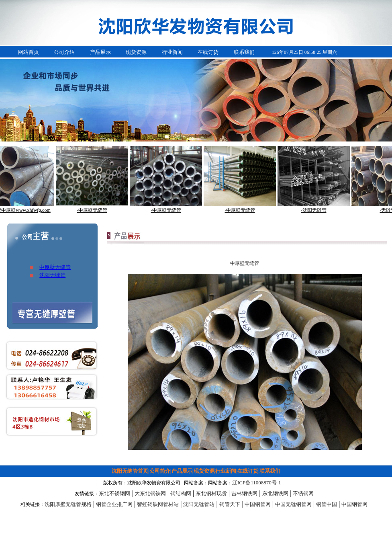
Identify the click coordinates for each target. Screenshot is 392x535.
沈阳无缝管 (52, 275)
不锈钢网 (303, 493)
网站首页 (29, 52)
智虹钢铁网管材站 (158, 504)
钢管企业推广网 (114, 504)
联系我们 (244, 52)
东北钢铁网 (275, 493)
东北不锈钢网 (114, 493)
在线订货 (208, 52)
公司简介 (160, 471)
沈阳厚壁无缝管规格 (68, 504)
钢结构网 (181, 493)
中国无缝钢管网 (293, 504)
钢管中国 (327, 504)
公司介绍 (64, 52)
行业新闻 (172, 52)
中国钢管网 (258, 504)
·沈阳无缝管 (316, 210)
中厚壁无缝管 (55, 267)
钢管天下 (230, 504)
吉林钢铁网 (244, 493)
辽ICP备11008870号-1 (257, 483)
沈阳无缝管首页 (130, 471)
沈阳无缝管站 (199, 504)
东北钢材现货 (211, 493)
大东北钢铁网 (150, 493)
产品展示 (100, 52)
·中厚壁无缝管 (95, 210)
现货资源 (136, 52)
